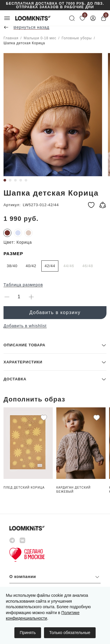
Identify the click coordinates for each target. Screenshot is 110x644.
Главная (11, 38)
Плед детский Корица (24, 488)
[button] (55, 345)
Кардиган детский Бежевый (73, 490)
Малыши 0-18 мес (40, 38)
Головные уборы (77, 38)
